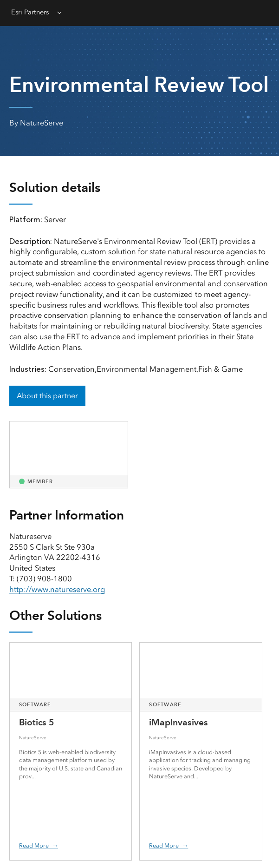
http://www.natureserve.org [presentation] (57, 589)
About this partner (47, 396)
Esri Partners (30, 12)
